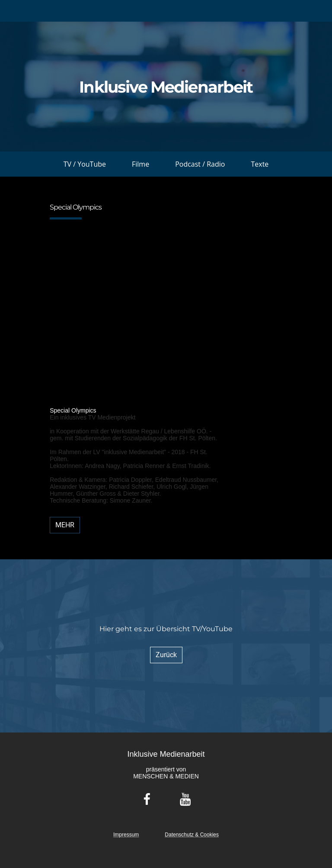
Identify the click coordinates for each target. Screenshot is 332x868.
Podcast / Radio (200, 164)
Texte (260, 164)
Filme (140, 164)
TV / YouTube (85, 164)
